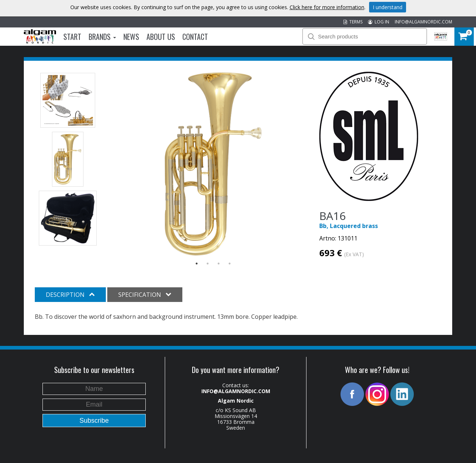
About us (161, 37)
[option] (213, 164)
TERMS (353, 22)
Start (72, 37)
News (131, 37)
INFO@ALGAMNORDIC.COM (423, 22)
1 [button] (197, 264)
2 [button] (208, 264)
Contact (195, 37)
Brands (102, 37)
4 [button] (230, 264)
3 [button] (219, 264)
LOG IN (379, 22)
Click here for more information (327, 7)
